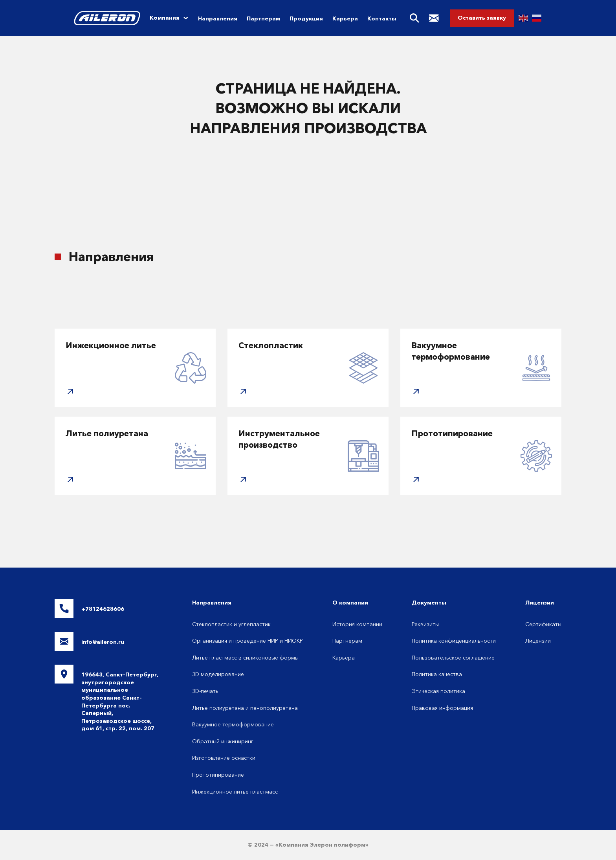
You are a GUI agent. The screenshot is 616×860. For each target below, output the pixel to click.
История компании (357, 624)
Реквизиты (425, 624)
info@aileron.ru (103, 642)
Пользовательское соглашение (453, 658)
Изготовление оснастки (224, 758)
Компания (165, 18)
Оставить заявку (482, 18)
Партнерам (263, 18)
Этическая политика (438, 691)
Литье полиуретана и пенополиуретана (245, 708)
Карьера (345, 18)
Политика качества (437, 674)
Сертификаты (543, 624)
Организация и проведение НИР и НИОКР (247, 641)
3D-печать (205, 691)
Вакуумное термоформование (233, 724)
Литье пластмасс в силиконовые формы (245, 658)
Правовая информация (442, 708)
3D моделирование (218, 674)
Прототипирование (218, 775)
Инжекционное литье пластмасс (235, 792)
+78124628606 (103, 609)
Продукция (306, 18)
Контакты (382, 18)
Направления (218, 18)
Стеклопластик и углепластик (231, 624)
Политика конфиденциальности (454, 641)
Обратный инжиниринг (223, 741)
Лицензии (538, 641)
